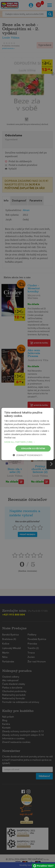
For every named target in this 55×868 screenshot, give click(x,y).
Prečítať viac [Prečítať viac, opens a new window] (10, 438)
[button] (27, 442)
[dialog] (27, 434)
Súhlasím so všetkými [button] (33, 448)
